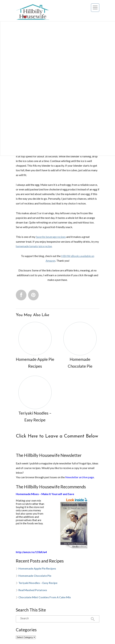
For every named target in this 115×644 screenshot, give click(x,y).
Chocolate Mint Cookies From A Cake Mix (45, 597)
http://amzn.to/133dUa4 (31, 552)
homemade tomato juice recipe (34, 246)
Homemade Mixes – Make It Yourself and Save (45, 494)
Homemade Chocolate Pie (35, 576)
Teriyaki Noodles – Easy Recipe (38, 583)
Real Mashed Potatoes (33, 590)
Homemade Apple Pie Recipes (37, 568)
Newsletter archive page (80, 477)
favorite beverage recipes (51, 237)
